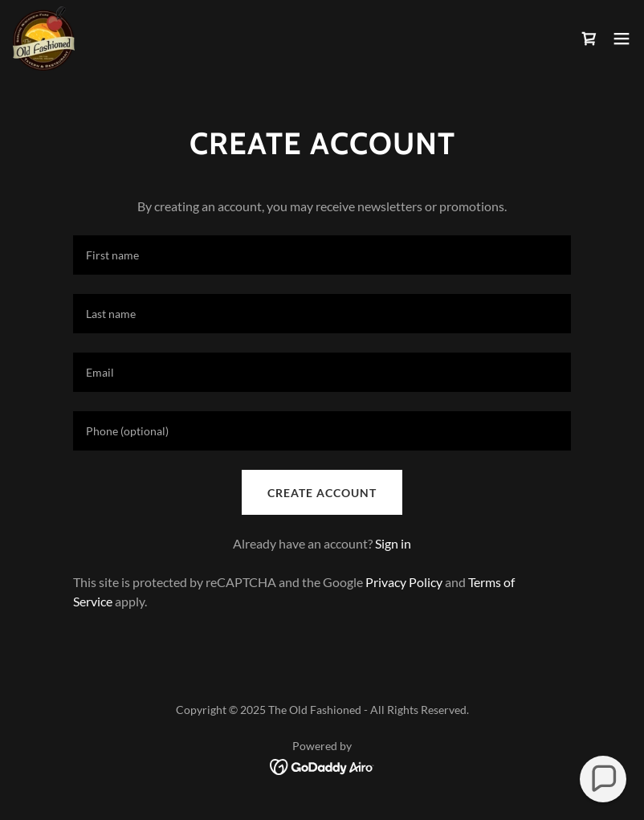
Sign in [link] (393, 543)
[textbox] (322, 255)
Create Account (322, 493)
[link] (44, 39)
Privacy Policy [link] (404, 582)
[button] (622, 39)
